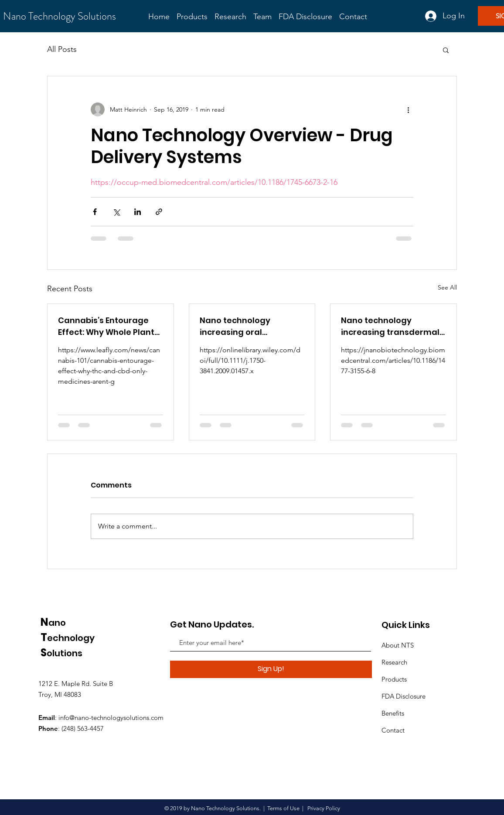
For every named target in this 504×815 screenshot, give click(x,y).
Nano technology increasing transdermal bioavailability (390, 326)
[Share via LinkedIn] (138, 212)
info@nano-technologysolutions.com (111, 718)
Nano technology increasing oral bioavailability (235, 326)
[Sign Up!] (271, 669)
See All (447, 287)
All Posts (62, 49)
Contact (393, 730)
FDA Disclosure (404, 696)
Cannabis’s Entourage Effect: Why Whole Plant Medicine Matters (106, 326)
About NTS (398, 645)
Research (394, 662)
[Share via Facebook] (95, 212)
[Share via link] (159, 212)
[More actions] (408, 109)
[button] (446, 50)
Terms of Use (283, 808)
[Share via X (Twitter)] (116, 212)
